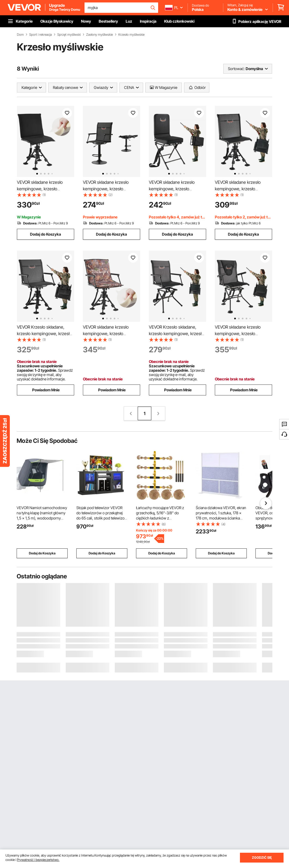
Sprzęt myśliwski (69, 35)
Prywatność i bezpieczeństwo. (38, 860)
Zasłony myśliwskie (100, 35)
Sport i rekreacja (40, 35)
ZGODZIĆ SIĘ (262, 858)
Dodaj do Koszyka (46, 234)
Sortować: (236, 69)
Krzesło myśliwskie (131, 35)
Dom (20, 35)
